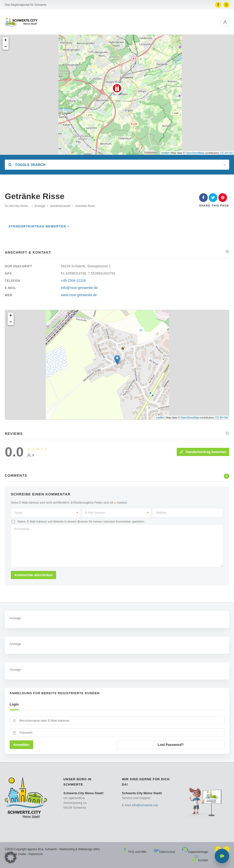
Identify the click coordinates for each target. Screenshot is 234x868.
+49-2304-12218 (73, 281)
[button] (225, 22)
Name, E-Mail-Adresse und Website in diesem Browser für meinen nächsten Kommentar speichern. (81, 522)
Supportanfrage (195, 852)
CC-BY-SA (227, 153)
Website (161, 513)
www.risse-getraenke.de (79, 295)
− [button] (6, 47)
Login (14, 704)
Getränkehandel (60, 206)
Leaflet (165, 153)
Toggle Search (27, 165)
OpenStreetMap (195, 153)
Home (24, 206)
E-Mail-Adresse (117, 513)
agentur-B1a (35, 849)
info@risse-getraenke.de (79, 288)
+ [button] (6, 40)
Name (46, 513)
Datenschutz (164, 852)
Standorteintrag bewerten (37, 226)
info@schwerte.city (145, 805)
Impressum (36, 854)
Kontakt (200, 860)
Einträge (40, 206)
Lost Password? (171, 745)
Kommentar (23, 529)
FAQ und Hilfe (134, 852)
